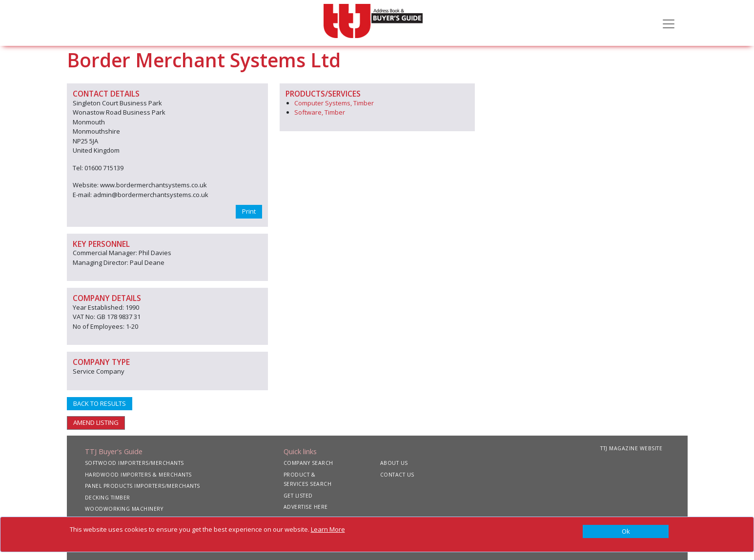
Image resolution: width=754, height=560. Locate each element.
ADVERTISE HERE (306, 507)
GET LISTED (298, 496)
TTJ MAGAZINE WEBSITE (631, 448)
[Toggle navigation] (669, 23)
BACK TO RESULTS (100, 403)
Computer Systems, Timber (334, 103)
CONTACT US (397, 475)
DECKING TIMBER (108, 498)
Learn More (328, 529)
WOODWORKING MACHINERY (124, 509)
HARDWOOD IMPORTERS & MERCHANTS (138, 475)
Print (249, 211)
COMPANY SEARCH (308, 463)
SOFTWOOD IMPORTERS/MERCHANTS (134, 463)
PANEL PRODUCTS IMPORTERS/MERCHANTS (143, 486)
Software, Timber (320, 112)
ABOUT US (394, 463)
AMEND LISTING (96, 422)
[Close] (626, 532)
